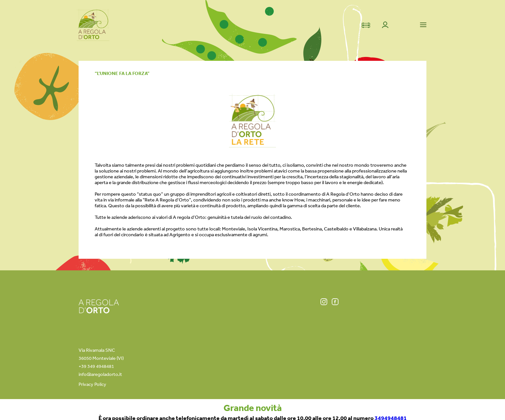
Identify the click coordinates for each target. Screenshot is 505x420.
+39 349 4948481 (96, 366)
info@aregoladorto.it (100, 374)
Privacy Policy (92, 384)
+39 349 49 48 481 (305, 406)
